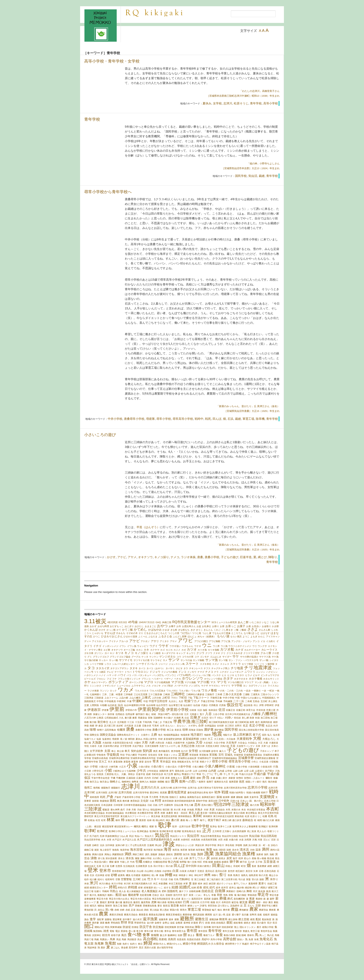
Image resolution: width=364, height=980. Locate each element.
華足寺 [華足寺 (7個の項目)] (263, 894)
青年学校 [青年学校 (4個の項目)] (215, 931)
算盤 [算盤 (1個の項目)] (248, 879)
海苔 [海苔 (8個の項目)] (168, 849)
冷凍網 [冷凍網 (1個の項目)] (177, 718)
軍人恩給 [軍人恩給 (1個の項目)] (164, 910)
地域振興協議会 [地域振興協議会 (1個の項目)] (171, 735)
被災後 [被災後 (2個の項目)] (243, 902)
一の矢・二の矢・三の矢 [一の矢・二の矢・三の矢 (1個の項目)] (230, 691)
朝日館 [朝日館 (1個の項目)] (166, 810)
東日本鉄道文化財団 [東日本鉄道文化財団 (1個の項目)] (223, 816)
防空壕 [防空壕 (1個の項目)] (180, 927)
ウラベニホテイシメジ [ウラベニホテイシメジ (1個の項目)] (240, 646)
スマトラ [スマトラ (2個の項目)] (235, 664)
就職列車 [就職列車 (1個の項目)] (164, 771)
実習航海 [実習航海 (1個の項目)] (204, 755)
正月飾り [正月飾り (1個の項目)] (227, 831)
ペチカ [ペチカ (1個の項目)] (178, 679)
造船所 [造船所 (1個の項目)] (266, 915)
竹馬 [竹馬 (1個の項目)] (176, 879)
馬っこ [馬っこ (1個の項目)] (263, 935)
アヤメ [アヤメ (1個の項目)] (173, 641)
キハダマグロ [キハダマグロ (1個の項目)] (168, 653)
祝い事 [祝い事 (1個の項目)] (155, 875)
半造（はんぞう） (148, 527)
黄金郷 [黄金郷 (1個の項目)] (124, 947)
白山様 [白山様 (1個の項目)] (140, 871)
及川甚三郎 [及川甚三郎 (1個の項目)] (110, 726)
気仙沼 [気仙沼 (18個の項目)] (162, 835)
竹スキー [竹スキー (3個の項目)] (154, 879)
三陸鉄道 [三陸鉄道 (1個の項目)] (99, 698)
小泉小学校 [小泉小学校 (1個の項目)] (241, 767)
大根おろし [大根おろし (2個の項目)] (269, 739)
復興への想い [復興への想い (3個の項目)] (188, 781)
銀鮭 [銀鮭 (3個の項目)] (230, 922)
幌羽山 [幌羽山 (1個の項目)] (178, 774)
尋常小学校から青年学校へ (108, 192)
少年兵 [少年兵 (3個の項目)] (141, 771)
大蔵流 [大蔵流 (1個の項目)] (169, 743)
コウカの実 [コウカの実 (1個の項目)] (188, 657)
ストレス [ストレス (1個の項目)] (225, 664)
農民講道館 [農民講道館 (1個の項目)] (199, 915)
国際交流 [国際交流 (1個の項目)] (94, 735)
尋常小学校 (164, 419)
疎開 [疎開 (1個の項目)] (270, 866)
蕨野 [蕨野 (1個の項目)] (272, 899)
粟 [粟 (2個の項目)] (190, 883)
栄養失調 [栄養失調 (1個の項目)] (130, 820)
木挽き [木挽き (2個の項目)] (199, 809)
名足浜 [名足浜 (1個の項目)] (269, 726)
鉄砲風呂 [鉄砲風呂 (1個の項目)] (221, 923)
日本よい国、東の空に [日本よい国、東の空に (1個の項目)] (252, 801)
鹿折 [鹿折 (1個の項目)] (103, 947)
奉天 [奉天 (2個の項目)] (127, 751)
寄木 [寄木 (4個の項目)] (156, 761)
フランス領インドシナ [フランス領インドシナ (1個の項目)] (129, 679)
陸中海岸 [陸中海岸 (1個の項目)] (216, 927)
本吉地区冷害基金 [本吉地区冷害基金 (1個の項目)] (256, 810)
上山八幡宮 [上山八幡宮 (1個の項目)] (135, 698)
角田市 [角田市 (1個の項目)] (183, 906)
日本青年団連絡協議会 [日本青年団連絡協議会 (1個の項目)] (135, 805)
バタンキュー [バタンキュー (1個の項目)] (145, 675)
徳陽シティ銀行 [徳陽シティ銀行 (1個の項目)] (253, 782)
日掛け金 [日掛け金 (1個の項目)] (235, 801)
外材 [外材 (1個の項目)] (160, 739)
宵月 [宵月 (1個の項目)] (110, 762)
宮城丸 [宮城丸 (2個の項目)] (229, 755)
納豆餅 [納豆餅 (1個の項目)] (212, 884)
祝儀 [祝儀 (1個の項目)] (162, 875)
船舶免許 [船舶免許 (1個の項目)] (102, 895)
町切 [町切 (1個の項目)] (243, 866)
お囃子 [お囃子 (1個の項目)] (172, 626)
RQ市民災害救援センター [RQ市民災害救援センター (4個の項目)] (191, 622)
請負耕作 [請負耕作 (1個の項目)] (235, 906)
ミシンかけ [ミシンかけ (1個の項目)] (95, 686)
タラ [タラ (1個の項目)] (186, 668)
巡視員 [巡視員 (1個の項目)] (100, 774)
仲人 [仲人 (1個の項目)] (256, 705)
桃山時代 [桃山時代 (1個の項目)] (160, 820)
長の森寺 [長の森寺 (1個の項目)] (261, 923)
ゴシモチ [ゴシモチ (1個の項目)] (204, 657)
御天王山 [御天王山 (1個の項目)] (94, 782)
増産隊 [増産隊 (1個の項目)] (116, 739)
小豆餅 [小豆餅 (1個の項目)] (88, 771)
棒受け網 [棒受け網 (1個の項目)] (227, 820)
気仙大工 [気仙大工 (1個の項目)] (149, 836)
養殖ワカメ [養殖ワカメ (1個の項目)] (209, 935)
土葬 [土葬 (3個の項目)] (154, 735)
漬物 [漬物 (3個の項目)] (94, 858)
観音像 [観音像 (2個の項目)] (175, 906)
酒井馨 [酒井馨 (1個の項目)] (95, 923)
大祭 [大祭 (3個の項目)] (145, 742)
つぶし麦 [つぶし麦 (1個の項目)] (207, 633)
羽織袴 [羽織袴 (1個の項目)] (106, 891)
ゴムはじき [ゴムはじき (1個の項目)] (216, 657)
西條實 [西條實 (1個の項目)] (138, 906)
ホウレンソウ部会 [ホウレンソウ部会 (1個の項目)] (213, 679)
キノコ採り (162, 557)
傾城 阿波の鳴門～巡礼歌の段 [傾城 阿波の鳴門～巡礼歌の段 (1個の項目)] (167, 714)
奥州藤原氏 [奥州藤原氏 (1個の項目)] (164, 751)
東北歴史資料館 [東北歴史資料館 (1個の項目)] (169, 816)
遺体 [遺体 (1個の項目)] (171, 919)
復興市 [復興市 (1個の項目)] (202, 782)
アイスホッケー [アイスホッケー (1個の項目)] (100, 641)
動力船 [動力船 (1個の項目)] (93, 722)
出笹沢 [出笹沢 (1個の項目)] (205, 718)
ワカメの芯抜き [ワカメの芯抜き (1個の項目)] (158, 691)
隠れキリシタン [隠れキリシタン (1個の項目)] (248, 927)
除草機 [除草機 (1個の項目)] (207, 927)
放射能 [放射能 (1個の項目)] (95, 801)
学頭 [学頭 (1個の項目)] (122, 755)
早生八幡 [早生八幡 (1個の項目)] (189, 805)
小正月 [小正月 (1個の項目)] (122, 767)
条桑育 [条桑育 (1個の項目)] (170, 813)
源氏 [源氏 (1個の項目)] (147, 854)
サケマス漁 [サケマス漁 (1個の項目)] (265, 657)
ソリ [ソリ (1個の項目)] (262, 664)
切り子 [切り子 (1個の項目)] (213, 718)
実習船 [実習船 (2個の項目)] (213, 755)
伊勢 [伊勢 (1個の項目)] (261, 705)
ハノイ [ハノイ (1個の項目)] (102, 675)
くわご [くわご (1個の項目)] (217, 630)
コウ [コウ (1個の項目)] (179, 657)
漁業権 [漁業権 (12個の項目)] (249, 854)
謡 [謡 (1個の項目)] (241, 906)
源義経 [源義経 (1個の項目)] (162, 854)
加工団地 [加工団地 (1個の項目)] (265, 718)
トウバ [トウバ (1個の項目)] (128, 672)
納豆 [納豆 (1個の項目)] (206, 884)
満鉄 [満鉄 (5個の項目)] (128, 854)
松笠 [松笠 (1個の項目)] (98, 820)
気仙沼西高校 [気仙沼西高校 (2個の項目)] (269, 836)
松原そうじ (241, 103)
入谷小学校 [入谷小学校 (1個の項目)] (219, 714)
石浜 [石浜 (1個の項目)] (92, 875)
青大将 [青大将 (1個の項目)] (140, 931)
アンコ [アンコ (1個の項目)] (256, 641)
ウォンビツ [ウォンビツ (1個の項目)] (143, 646)
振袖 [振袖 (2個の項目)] (219, 797)
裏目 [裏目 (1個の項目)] (271, 902)
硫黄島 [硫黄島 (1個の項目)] (121, 875)
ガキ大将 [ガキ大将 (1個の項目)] (89, 653)
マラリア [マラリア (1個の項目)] (249, 682)
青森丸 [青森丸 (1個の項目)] (246, 931)
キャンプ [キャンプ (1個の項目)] (181, 653)
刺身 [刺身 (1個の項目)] (252, 718)
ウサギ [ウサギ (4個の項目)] (163, 646)
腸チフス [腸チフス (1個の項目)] (184, 891)
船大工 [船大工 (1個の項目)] (275, 891)
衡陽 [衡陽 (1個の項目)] (213, 902)
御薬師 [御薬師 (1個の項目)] (153, 782)
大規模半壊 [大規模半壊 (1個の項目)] (179, 743)
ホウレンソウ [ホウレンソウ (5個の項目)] (192, 678)
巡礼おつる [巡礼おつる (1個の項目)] (90, 774)
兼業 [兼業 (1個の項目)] (135, 718)
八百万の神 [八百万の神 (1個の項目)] (90, 718)
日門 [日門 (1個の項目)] (161, 805)
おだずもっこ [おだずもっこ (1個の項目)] (117, 626)
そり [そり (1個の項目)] (141, 633)
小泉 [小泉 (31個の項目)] (132, 766)
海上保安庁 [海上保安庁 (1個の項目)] (106, 850)
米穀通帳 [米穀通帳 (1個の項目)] (163, 884)
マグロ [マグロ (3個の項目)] (149, 682)
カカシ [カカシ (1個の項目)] (139, 650)
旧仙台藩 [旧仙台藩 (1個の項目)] (179, 805)
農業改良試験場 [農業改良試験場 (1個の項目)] (157, 915)
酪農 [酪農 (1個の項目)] (108, 923)
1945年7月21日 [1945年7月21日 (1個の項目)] (147, 622)
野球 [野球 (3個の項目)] (124, 922)
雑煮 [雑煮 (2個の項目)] (106, 931)
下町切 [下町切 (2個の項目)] (183, 698)
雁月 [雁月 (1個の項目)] (259, 927)
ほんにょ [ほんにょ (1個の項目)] (192, 636)
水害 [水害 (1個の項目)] (109, 840)
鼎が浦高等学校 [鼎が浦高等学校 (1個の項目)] (165, 947)
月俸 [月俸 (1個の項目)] (128, 810)
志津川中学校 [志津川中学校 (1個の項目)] (180, 788)
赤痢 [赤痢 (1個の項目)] (122, 910)
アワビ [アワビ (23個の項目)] (185, 640)
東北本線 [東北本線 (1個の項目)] (156, 816)
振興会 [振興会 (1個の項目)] (183, 797)
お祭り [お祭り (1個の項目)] (216, 626)
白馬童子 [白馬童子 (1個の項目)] (192, 871)
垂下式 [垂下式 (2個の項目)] (257, 735)
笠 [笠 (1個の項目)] (192, 879)
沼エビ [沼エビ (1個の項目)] (267, 840)
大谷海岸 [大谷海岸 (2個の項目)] (231, 743)
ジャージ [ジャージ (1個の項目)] (163, 664)
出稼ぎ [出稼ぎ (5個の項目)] (195, 717)
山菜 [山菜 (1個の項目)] (252, 771)
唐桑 (200, 557)
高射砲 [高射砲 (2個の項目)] (163, 939)
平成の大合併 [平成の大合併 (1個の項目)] (246, 774)
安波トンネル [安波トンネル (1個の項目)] (171, 755)
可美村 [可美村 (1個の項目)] (155, 726)
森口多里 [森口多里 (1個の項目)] (237, 820)
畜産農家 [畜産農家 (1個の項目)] (262, 866)
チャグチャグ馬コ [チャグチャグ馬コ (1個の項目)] (220, 668)
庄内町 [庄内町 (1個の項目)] (155, 778)
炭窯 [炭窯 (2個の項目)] (229, 858)
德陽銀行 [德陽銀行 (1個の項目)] (116, 788)
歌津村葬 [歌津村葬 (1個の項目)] (273, 826)
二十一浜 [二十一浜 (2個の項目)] (239, 701)
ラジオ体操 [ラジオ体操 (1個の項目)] (93, 691)
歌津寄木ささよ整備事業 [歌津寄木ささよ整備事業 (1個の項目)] (245, 826)
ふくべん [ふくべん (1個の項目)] (143, 636)
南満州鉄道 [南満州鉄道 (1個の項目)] (266, 722)
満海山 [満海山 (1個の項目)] (108, 854)
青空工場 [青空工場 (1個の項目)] (255, 931)
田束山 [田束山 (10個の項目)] (218, 865)
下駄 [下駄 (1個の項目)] (190, 698)
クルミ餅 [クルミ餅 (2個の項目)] (266, 653)
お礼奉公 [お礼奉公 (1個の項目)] (207, 626)
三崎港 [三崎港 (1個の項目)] (167, 694)
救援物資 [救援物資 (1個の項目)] (104, 801)
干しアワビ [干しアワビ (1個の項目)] (208, 774)
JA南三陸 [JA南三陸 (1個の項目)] (167, 622)
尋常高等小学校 (183, 419)
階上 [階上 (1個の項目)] (236, 927)
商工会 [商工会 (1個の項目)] (170, 730)
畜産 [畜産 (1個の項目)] (254, 866)
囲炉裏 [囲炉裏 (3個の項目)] (209, 730)
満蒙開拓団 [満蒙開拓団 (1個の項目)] (118, 854)
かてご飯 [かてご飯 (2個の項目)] (128, 630)
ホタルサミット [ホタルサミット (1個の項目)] (271, 679)
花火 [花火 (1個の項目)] (162, 895)
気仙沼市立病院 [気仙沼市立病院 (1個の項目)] (230, 836)
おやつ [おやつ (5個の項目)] (162, 626)
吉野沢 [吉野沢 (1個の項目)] (238, 726)
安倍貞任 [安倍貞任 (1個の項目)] (153, 755)
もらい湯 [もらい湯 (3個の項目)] (223, 636)
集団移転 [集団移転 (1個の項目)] (98, 931)
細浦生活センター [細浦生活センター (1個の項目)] (99, 887)
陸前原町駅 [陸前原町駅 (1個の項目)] (227, 927)
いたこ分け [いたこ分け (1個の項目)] (255, 622)
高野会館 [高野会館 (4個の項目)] (230, 939)
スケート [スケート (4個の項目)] (192, 664)
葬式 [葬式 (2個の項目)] (230, 899)
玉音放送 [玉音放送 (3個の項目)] (270, 862)
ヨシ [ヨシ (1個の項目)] (245, 686)
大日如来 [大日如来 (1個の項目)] (231, 739)
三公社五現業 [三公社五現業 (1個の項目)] (141, 694)
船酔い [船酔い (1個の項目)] (111, 895)
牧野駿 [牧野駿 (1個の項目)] (183, 862)
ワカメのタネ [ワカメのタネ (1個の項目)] (142, 691)
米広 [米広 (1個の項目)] (155, 884)
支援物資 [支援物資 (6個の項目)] (267, 797)
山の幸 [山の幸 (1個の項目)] (188, 771)
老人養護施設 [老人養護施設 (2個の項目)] (150, 891)
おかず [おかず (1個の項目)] (93, 626)
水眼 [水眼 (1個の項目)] (226, 840)
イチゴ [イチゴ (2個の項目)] (97, 646)
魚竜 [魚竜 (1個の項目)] (256, 939)
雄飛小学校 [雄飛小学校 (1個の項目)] (268, 927)
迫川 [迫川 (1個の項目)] (215, 915)
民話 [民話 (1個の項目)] (131, 836)
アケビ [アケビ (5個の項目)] (134, 641)
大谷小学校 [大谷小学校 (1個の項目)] (219, 743)
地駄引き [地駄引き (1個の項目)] (228, 735)
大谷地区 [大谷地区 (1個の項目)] (208, 743)
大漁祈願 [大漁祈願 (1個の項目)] (107, 743)
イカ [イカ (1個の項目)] (263, 641)
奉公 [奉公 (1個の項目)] (114, 751)
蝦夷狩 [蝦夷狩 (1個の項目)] (179, 902)
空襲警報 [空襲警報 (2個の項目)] (126, 879)
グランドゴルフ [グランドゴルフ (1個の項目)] (101, 657)
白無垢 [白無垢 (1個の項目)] (158, 871)
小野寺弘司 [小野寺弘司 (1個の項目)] (98, 771)
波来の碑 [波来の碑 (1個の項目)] (120, 845)
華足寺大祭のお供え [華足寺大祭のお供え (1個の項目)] (119, 899)
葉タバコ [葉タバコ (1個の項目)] (186, 899)
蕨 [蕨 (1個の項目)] (268, 899)
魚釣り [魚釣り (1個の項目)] (126, 944)
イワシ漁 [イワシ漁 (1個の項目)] (132, 646)
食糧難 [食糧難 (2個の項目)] (155, 935)
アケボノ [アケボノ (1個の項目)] (145, 641)
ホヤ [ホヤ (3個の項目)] (87, 682)
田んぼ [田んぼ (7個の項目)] (179, 866)
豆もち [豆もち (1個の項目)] (251, 906)
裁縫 (262, 176)
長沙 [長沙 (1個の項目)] (269, 923)
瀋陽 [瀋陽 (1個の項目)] (137, 858)
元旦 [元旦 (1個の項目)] (186, 714)
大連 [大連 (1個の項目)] (266, 743)
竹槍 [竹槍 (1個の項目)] (171, 879)
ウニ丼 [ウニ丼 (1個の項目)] (216, 646)
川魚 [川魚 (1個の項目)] (277, 771)
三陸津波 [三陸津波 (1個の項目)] (89, 698)
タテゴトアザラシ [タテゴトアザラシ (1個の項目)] (119, 668)
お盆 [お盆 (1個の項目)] (199, 626)
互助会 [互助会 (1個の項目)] (256, 701)
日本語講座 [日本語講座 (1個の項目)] (107, 805)
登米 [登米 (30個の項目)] (93, 870)
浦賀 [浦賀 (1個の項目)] (97, 850)
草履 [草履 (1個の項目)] (214, 895)
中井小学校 (115, 419)
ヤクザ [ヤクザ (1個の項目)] (205, 686)
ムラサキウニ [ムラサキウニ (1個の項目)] (138, 686)
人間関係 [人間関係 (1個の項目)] (94, 705)
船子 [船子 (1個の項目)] (87, 895)
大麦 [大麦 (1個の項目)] (100, 746)
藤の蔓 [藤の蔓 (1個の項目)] (119, 902)
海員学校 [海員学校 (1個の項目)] (125, 850)
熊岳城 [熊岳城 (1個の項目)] (271, 858)
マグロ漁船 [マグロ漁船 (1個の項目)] (190, 682)
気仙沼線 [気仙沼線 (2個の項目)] (254, 836)
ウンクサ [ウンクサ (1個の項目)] (262, 646)
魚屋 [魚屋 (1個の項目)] (251, 939)
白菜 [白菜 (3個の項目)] (176, 871)
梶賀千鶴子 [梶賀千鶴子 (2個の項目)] (215, 820)
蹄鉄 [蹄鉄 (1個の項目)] (146, 910)
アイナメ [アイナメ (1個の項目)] (114, 641)
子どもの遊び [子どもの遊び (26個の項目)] (243, 750)
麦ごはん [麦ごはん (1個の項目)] (115, 947)
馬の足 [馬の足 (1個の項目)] (271, 935)
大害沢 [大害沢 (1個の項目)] (203, 739)
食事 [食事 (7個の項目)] (146, 935)
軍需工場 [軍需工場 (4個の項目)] (194, 909)
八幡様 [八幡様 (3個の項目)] (256, 714)
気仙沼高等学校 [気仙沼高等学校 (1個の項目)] (92, 840)
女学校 (217, 103)
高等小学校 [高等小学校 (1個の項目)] (216, 939)
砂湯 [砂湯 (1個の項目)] (108, 875)
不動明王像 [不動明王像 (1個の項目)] (216, 698)
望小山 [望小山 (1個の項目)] (146, 810)
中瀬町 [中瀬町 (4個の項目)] (137, 701)
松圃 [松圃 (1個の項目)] (265, 816)
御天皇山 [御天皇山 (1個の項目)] (104, 782)
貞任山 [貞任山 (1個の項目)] (101, 910)
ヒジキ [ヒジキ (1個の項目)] (231, 675)
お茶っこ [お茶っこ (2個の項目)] (231, 626)
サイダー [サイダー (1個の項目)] (227, 657)
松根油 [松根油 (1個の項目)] (91, 820)
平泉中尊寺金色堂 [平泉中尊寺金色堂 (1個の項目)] (100, 778)
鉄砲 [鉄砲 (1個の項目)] (213, 923)
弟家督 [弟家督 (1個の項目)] (232, 778)
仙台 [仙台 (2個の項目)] (120, 705)
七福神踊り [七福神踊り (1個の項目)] (95, 694)
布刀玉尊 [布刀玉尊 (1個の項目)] (168, 774)
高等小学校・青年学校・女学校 (112, 61)
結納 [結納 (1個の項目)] (194, 887)
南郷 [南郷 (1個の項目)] (92, 726)
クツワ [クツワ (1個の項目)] (209, 653)
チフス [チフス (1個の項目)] (207, 668)
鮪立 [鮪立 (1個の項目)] (140, 944)
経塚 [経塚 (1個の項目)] (140, 887)
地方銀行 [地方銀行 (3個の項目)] (197, 735)
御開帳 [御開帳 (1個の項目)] (161, 782)
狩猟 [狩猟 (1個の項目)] (205, 862)
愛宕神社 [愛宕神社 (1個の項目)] (154, 792)
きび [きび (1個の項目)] (193, 630)
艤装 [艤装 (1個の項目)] (125, 895)
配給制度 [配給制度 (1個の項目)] (267, 919)
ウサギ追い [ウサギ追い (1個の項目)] (175, 646)
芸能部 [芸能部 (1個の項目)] (169, 895)
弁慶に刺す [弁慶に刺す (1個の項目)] (222, 778)
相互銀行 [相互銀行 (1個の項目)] (240, 871)
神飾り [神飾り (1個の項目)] (215, 875)
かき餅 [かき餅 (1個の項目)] (275, 626)
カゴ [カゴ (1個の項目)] (162, 650)
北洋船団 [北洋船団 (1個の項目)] (122, 722)
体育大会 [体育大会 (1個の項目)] (251, 710)
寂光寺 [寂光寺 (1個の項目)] (148, 762)
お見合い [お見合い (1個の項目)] (256, 626)
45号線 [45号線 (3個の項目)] (133, 622)
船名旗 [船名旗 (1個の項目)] (262, 891)
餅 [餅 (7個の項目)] (185, 935)
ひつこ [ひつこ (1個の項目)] (97, 636)
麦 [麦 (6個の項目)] (108, 947)
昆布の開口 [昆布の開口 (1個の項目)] (207, 805)
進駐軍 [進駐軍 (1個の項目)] (100, 919)
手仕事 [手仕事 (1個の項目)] (145, 797)
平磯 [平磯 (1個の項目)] (113, 778)
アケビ (122, 557)
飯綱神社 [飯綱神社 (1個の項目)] (172, 935)
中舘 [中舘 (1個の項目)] (146, 701)
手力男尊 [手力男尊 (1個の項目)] (154, 797)
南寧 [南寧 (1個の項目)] (252, 722)
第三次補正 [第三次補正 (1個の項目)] (200, 879)
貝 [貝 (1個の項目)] (95, 910)
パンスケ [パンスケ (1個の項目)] (216, 675)
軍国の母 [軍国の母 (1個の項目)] (174, 910)
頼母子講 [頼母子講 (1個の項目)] (116, 935)
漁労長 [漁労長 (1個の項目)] (186, 854)
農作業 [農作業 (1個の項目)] (226, 910)
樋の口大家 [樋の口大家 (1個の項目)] (268, 820)
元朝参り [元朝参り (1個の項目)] (194, 714)
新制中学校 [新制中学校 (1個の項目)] (202, 801)
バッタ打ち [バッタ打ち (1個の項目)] (158, 675)
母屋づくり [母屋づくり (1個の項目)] (273, 831)
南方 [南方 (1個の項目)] (258, 722)
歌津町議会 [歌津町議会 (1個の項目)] (143, 831)
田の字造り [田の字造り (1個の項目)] (159, 866)
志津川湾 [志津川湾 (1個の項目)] (273, 788)
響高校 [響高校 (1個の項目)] (88, 935)
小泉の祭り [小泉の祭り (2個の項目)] (158, 767)
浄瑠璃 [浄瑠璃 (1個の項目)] (238, 845)
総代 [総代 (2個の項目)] (212, 887)
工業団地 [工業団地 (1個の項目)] (109, 774)
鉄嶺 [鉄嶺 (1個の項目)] (208, 923)
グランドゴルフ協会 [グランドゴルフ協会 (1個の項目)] (120, 657)
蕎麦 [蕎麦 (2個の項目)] (252, 899)
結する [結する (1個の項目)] (167, 887)
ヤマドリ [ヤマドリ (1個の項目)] (226, 686)
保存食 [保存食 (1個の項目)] (111, 714)
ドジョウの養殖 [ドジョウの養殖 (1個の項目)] (169, 672)
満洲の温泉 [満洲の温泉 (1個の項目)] (98, 854)
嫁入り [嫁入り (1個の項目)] (223, 751)
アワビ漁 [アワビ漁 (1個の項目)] (226, 641)
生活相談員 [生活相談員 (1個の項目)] (129, 866)
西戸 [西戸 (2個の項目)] (131, 906)
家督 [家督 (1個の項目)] (141, 762)
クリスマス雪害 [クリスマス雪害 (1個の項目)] (251, 653)
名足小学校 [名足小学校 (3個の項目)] (257, 725)
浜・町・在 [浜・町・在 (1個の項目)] (264, 845)
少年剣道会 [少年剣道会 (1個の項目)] (153, 771)
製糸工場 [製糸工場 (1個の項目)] (118, 906)
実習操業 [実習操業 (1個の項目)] (194, 755)
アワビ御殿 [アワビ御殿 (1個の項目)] (215, 641)
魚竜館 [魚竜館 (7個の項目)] (110, 943)
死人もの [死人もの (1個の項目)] (262, 831)
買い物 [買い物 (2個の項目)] (109, 910)
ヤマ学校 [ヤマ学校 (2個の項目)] (237, 686)
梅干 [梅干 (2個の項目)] (196, 820)
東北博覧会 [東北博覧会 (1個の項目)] (251, 813)
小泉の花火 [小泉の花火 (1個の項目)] (171, 767)
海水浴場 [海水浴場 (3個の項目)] (136, 850)
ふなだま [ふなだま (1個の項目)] (153, 636)
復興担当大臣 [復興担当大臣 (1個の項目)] (221, 782)
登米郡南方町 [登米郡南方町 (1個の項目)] (119, 871)
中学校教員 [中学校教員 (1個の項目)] (110, 701)
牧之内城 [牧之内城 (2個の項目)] (173, 862)
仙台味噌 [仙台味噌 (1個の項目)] (151, 705)
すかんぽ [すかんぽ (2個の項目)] (110, 633)
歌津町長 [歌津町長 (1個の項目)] (154, 831)
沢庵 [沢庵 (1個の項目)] (255, 840)
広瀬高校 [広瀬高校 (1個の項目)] (131, 778)
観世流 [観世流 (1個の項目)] (167, 906)
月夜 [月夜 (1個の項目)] (134, 810)
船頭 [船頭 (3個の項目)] (119, 895)
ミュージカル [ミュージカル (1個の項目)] (124, 686)
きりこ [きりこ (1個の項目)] (199, 630)
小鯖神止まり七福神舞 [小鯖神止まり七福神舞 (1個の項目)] (124, 771)
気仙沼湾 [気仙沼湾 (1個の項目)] (243, 836)
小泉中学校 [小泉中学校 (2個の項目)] (184, 767)
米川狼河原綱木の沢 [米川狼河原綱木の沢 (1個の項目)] (142, 884)
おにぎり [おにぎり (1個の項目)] (129, 626)
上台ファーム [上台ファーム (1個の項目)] (111, 698)
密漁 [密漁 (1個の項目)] (174, 762)
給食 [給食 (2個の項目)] (199, 887)
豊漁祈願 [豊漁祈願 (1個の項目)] (89, 910)
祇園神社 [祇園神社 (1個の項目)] (146, 875)
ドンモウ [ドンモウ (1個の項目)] (192, 672)
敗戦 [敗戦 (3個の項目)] (113, 801)
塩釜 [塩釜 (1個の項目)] (99, 739)
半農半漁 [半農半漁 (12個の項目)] (182, 721)
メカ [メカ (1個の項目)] (148, 686)
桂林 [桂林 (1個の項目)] (149, 820)
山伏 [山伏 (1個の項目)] (195, 771)
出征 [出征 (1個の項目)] (187, 718)
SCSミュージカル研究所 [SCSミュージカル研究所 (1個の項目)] (224, 622)
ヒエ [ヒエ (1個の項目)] (224, 675)
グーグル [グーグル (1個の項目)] (136, 657)
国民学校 (241, 176)
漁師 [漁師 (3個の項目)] (200, 854)
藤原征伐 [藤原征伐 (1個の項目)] (128, 902)
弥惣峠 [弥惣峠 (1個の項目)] (240, 778)
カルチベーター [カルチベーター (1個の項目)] (252, 650)
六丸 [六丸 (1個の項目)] (121, 718)
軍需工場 (248, 419)
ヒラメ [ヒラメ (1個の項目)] (249, 675)
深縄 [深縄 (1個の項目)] (229, 850)
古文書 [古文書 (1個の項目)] (138, 726)
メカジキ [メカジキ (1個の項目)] (156, 686)
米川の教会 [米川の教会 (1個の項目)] (105, 884)
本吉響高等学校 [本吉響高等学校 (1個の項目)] (145, 813)
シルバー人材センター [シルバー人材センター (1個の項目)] (124, 664)
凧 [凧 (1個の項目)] (183, 718)
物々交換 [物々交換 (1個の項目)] (192, 862)
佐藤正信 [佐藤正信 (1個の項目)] (230, 710)
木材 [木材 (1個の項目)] (206, 810)
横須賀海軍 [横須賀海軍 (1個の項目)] (108, 826)
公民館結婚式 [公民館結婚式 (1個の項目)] (111, 718)
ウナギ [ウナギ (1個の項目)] (198, 646)
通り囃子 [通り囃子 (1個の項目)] (236, 915)
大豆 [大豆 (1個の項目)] (260, 743)
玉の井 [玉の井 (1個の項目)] (251, 862)
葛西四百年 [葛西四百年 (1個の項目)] (197, 899)
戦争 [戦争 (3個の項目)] (218, 792)
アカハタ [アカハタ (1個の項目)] (124, 641)
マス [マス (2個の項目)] (213, 682)
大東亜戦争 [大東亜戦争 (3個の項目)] (244, 739)
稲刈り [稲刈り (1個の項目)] (101, 879)
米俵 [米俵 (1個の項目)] (87, 884)
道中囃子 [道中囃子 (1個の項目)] (127, 919)
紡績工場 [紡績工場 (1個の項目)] (272, 884)
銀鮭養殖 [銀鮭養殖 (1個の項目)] (238, 923)
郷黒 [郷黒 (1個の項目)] (253, 919)
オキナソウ (145, 557)
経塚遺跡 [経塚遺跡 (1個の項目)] (148, 887)
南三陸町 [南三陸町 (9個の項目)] (200, 721)
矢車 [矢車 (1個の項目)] (256, 871)
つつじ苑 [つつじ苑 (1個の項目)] (197, 633)
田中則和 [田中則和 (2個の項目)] (191, 866)
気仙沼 (253, 176)
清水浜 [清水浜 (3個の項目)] (244, 850)
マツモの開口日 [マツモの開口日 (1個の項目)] (236, 682)
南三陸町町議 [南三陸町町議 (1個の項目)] (242, 722)
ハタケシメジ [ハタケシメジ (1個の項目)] (91, 675)
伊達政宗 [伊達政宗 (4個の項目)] (94, 710)
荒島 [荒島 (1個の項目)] (225, 895)
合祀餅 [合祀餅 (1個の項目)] (220, 726)
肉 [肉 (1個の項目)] (160, 891)
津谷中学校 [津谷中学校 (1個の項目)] (211, 845)
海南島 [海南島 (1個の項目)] (116, 850)
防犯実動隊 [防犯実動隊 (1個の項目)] (170, 927)
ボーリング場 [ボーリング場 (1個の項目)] (136, 682)
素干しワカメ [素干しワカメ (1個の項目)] (240, 884)
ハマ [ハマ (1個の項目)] (109, 675)
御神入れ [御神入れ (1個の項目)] (144, 782)
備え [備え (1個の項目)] (148, 714)
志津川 (228, 103)
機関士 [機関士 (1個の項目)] (145, 826)
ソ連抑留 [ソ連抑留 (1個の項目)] (270, 664)
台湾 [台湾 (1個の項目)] (162, 726)
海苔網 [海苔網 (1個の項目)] (191, 850)
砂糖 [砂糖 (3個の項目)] (114, 875)
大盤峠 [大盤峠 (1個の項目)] (137, 743)
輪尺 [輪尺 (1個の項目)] (214, 910)
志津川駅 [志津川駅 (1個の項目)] (113, 792)
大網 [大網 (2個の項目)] (152, 743)
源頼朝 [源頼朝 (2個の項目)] (178, 854)
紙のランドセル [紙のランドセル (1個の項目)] (225, 884)
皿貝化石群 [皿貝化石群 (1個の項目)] (221, 871)
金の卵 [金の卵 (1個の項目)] (150, 923)
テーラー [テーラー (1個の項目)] (119, 672)
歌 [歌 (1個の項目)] (156, 826)
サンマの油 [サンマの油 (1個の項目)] (186, 660)
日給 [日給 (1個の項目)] (150, 805)
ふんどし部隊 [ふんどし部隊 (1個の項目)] (180, 636)
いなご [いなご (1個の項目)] (265, 622)
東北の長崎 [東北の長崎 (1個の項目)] (239, 813)
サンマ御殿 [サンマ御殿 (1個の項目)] (199, 660)
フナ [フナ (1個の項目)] (114, 679)
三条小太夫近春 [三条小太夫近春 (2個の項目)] (232, 694)
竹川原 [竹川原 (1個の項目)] (164, 879)
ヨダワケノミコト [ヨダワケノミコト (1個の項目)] (258, 686)
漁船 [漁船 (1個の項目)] (272, 854)
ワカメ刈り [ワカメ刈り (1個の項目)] (172, 691)
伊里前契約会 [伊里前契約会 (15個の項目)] (151, 709)
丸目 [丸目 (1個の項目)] (181, 701)
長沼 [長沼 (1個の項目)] (275, 923)
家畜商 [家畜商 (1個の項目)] (127, 762)
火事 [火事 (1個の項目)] (175, 858)
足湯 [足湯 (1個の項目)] (133, 910)
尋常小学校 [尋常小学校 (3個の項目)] (220, 761)
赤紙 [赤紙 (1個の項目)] (128, 910)
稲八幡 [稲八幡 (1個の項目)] (93, 879)
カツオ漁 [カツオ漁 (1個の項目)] (202, 650)
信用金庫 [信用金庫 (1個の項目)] (130, 714)
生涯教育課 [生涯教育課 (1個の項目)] (141, 866)
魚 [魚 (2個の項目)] (246, 939)
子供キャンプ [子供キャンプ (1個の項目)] (267, 751)
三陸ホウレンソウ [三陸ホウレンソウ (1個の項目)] (270, 694)
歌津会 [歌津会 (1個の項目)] (214, 826)
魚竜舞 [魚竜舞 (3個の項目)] (99, 944)
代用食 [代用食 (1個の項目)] (222, 705)
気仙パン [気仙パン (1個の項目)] (139, 836)
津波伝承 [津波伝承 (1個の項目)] (199, 845)
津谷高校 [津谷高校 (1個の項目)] (230, 845)
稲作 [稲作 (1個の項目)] (87, 879)
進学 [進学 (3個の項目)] (93, 919)
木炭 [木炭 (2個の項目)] (212, 809)
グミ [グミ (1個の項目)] (90, 657)
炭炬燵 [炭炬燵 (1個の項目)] (214, 858)
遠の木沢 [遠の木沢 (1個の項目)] (137, 919)
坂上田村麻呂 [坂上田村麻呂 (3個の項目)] (243, 735)
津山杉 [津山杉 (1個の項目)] (158, 845)
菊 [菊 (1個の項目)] (235, 895)
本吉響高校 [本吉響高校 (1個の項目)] (131, 813)
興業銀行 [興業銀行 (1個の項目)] (231, 891)
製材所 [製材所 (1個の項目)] (109, 906)
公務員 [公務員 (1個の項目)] (100, 718)
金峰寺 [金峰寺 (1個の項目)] (158, 923)
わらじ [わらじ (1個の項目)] (262, 636)
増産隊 (150, 419)
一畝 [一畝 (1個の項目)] (277, 691)
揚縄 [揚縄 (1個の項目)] (246, 797)
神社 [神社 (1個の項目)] (191, 875)
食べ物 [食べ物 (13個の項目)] (134, 935)
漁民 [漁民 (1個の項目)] (266, 854)
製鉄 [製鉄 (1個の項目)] (125, 906)
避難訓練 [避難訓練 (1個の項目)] (214, 919)
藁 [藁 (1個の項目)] (98, 902)
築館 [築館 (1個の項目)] (262, 879)
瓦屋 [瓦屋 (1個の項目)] (99, 866)
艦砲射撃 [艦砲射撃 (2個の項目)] (134, 895)
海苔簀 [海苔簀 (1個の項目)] (184, 850)
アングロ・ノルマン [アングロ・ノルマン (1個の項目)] (242, 641)
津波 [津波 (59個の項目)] (169, 844)
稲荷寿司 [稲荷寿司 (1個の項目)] (110, 879)
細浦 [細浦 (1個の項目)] (87, 887)
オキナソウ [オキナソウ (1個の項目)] (117, 650)
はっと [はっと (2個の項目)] (256, 633)
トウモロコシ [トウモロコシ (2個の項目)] (140, 672)
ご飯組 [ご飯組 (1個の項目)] (243, 630)
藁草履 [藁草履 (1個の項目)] (111, 902)
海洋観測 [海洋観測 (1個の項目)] (158, 850)
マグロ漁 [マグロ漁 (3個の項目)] (177, 682)
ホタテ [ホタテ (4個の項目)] (228, 678)
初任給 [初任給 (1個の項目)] (237, 718)
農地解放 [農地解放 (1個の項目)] (244, 910)
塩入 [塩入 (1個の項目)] (270, 735)
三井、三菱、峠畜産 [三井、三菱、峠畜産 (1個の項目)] (112, 694)
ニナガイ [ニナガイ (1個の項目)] (224, 672)
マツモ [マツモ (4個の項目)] (222, 682)
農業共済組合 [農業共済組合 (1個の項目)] (131, 915)
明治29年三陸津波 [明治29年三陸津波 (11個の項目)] (231, 804)
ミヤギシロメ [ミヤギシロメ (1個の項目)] (109, 686)
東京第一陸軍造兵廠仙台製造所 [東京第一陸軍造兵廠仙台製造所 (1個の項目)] (216, 813)
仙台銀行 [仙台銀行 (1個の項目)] (188, 705)
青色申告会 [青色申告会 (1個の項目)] (266, 931)
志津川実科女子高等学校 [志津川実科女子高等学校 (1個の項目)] (210, 788)
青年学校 (256, 103)
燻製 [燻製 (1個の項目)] (111, 862)
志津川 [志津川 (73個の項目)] (131, 786)
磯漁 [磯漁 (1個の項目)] (128, 875)
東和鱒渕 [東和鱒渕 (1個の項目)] (208, 816)
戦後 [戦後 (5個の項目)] (225, 792)
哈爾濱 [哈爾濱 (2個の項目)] (121, 730)
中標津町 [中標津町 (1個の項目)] (121, 701)
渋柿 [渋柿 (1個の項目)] (252, 850)
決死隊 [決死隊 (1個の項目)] (248, 840)
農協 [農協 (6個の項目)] (235, 909)
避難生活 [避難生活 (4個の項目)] (202, 919)
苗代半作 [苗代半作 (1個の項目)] (178, 895)
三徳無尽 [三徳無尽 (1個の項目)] (210, 694)
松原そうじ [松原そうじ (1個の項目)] (256, 816)
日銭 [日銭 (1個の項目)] (155, 805)
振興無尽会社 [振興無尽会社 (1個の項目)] (194, 797)
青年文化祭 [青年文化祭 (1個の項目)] (228, 931)
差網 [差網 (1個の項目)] (148, 774)
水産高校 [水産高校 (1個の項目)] (196, 840)
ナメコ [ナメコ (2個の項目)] (209, 672)
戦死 (208, 419)
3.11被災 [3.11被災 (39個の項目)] (95, 621)
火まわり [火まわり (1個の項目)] (167, 858)
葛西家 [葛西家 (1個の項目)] (207, 899)
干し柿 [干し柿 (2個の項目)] (218, 774)
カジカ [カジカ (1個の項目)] (169, 650)
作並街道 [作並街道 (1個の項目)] (261, 710)
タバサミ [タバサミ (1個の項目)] (170, 668)
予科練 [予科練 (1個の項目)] (219, 701)
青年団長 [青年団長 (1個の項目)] (203, 931)
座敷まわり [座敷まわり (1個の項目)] (176, 778)
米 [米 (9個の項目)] (267, 879)
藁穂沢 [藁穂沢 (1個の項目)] (103, 902)
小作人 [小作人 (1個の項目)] (255, 762)
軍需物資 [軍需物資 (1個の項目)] (207, 910)
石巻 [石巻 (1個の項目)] (261, 871)
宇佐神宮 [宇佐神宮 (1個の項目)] (142, 755)
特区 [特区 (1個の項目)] (200, 862)
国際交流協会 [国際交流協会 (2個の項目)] (108, 735)
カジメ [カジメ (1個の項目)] (177, 650)
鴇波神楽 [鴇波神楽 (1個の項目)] (92, 947)
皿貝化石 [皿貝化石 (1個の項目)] (210, 871)
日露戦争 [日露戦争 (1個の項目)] (168, 805)
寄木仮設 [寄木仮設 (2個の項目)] (165, 762)
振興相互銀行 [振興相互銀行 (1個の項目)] (209, 797)
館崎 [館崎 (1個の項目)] (244, 935)
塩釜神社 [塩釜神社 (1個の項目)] (107, 739)
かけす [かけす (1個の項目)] (102, 630)
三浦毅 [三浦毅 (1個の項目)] (246, 694)
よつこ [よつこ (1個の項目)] (246, 636)
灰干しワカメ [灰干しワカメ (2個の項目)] (197, 858)
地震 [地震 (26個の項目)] (217, 734)
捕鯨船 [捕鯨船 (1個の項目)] (240, 797)
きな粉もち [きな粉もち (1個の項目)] (184, 630)
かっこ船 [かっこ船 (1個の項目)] (111, 630)
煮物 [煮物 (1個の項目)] (254, 858)
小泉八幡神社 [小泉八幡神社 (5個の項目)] (215, 766)
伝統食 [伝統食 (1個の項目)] (193, 710)
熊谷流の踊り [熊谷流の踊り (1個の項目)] (101, 862)
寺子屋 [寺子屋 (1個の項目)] (195, 762)
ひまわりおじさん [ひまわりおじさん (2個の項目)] (112, 636)
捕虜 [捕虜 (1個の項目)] (233, 797)
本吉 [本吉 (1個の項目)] (244, 810)
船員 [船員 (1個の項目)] (269, 891)
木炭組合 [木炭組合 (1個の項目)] (220, 810)
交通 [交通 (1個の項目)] (87, 705)
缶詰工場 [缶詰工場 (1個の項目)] (89, 891)
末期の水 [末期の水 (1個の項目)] (236, 810)
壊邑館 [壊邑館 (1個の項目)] (131, 739)
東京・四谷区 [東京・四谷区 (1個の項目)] (181, 813)
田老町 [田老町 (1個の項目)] (237, 866)
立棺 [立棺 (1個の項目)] (144, 879)
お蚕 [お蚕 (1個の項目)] (249, 626)
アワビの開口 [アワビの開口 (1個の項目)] (201, 641)
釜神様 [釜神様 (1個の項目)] (187, 923)
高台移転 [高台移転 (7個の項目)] (150, 939)
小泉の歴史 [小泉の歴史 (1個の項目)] (144, 767)
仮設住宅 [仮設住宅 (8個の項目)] (235, 705)
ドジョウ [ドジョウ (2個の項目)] (155, 672)
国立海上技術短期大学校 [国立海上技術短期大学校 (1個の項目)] (251, 730)
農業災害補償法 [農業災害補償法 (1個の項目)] (174, 915)
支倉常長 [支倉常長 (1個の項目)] (254, 797)
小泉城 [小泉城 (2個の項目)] (231, 767)
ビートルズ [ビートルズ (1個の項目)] (90, 679)
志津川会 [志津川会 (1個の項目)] (192, 788)
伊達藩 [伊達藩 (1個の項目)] (105, 710)
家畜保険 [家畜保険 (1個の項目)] (118, 762)
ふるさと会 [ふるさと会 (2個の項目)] (165, 636)
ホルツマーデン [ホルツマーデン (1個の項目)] (99, 682)
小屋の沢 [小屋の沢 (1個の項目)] (103, 767)
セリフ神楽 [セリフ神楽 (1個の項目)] (247, 664)
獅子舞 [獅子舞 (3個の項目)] (234, 862)
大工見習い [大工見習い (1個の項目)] (220, 739)
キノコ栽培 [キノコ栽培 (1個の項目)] (155, 653)
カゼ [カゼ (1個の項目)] (184, 650)
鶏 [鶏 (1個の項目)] (99, 947)
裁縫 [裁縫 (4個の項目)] (252, 902)
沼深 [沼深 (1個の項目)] (273, 840)
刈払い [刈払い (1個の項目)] (221, 718)
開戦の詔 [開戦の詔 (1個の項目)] (99, 927)
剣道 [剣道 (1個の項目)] (258, 718)
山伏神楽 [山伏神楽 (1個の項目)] (203, 771)
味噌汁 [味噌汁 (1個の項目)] (100, 730)
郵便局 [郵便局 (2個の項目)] (223, 919)
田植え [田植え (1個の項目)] (229, 866)
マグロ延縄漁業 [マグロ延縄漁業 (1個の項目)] (162, 682)
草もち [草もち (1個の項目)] (207, 895)
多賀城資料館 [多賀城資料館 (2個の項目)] (191, 739)
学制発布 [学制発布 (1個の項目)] (101, 755)
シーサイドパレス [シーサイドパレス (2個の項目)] (147, 664)
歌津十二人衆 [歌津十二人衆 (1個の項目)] (225, 826)
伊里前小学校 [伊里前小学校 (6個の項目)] (177, 710)
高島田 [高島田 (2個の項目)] (172, 939)
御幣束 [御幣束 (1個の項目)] (135, 782)
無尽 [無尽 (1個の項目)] (235, 858)
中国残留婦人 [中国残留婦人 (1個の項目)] (269, 698)
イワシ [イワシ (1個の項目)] (123, 646)
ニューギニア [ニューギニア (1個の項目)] (236, 672)
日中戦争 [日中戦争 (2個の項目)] (224, 801)
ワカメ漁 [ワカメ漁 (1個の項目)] (196, 691)
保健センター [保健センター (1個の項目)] (100, 714)
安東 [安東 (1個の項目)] (160, 755)
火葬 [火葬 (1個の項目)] (186, 858)
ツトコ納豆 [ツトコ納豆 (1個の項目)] (100, 672)
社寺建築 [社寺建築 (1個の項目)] (136, 875)
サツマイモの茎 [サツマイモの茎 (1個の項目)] (142, 660)
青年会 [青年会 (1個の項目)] (168, 931)
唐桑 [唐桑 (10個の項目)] (130, 729)
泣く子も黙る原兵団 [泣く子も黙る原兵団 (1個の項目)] (136, 845)
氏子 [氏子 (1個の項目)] (87, 836)
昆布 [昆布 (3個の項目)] (197, 805)
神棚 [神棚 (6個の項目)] (168, 875)
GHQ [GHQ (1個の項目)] (158, 622)
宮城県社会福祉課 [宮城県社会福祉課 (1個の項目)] (187, 758)
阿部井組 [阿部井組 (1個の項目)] (189, 927)
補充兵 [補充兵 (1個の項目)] (93, 906)
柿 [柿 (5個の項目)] (123, 820)
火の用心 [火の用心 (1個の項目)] (157, 858)
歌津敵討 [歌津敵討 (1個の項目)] (263, 826)
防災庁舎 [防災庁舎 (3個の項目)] (146, 927)
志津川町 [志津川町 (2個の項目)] (90, 792)
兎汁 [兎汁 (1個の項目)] (202, 714)
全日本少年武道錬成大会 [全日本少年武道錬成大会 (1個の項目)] (238, 714)
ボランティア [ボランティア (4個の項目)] (118, 682)
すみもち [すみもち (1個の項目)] (121, 633)
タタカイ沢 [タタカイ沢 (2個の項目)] (103, 668)
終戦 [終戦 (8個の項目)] (113, 887)
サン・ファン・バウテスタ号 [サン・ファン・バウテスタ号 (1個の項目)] (243, 660)
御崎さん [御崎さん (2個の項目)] (115, 782)
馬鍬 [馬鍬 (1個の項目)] (124, 939)
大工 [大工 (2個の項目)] (210, 739)
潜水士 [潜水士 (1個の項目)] (121, 858)
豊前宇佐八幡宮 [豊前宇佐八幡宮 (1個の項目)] (270, 906)
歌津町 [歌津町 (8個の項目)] (90, 831)
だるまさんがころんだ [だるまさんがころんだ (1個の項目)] (156, 633)
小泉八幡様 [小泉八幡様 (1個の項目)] (198, 767)
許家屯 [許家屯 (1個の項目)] (203, 906)
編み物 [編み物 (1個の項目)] (240, 887)
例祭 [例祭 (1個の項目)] (90, 714)
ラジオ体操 (188, 557)
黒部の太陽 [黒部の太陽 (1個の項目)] (150, 947)
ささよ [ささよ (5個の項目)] (253, 629)
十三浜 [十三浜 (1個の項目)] (131, 722)
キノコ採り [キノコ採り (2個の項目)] (142, 653)
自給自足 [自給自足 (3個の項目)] (208, 891)
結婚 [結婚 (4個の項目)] (175, 887)
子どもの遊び (230, 557)
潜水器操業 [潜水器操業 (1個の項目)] (111, 858)
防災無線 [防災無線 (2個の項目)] (158, 927)
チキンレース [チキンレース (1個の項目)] (196, 668)
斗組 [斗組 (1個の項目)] (152, 801)
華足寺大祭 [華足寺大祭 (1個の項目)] (102, 899)
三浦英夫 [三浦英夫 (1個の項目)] (255, 694)
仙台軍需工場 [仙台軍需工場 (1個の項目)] (176, 705)
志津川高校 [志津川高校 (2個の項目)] (125, 792)
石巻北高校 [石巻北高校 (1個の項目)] (270, 871)
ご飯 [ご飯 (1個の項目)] (236, 630)
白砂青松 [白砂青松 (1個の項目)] (167, 871)
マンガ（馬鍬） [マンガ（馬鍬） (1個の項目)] (263, 682)
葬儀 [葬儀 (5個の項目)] (223, 898)
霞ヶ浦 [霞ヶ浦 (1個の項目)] (132, 931)
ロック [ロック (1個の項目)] (113, 691)
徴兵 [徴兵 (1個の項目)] (265, 782)
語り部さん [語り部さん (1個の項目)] (223, 906)
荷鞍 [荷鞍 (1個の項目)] (231, 895)
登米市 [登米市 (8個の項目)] (105, 871)
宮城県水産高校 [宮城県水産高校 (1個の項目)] (100, 758)
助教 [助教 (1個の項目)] (87, 722)
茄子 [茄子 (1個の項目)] (186, 895)
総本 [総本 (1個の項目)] (218, 887)
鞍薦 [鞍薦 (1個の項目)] (275, 931)
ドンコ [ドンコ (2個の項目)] (182, 672)
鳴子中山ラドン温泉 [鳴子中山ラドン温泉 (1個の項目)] (260, 944)
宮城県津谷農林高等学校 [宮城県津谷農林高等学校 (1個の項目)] (143, 758)
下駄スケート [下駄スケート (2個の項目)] (201, 698)
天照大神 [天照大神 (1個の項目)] (200, 746)
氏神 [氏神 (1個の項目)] (102, 836)
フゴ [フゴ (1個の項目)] (109, 679)
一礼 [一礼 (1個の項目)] (87, 694)
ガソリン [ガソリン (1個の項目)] (99, 653)
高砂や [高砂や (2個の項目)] (206, 939)
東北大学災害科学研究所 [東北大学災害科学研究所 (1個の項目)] (107, 816)
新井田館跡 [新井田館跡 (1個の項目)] (168, 801)
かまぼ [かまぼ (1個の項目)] (166, 630)
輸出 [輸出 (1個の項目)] (220, 910)
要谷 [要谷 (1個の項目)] (160, 906)
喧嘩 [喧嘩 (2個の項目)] (185, 730)
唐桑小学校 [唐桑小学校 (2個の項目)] (159, 730)
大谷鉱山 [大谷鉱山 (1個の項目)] (252, 743)
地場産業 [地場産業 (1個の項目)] (185, 735)
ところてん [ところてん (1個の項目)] (237, 633)
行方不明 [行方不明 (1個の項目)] (205, 902)
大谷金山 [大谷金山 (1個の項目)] (242, 743)
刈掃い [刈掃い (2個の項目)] (229, 718)
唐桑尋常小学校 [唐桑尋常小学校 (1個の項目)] (143, 730)
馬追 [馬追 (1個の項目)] (119, 939)
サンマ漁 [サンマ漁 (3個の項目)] (212, 660)
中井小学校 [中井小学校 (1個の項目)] (228, 698)
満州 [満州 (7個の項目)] (266, 849)
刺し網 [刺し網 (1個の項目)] (245, 718)
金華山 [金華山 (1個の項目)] (166, 923)
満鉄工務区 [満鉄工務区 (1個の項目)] (138, 854)
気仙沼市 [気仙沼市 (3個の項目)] (193, 836)
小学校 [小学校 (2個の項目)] (94, 767)
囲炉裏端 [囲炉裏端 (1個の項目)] (219, 730)
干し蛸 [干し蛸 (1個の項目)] (235, 774)
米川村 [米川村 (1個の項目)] (127, 884)
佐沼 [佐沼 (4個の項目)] (222, 710)
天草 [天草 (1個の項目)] (258, 746)
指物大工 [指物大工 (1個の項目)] (174, 797)
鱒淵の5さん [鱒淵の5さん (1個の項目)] (160, 944)
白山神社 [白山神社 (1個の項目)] (149, 871)
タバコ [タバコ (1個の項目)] (142, 668)
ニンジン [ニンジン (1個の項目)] (261, 672)
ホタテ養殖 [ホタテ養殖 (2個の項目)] (256, 679)
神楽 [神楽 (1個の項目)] (175, 875)
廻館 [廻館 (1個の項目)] (199, 778)
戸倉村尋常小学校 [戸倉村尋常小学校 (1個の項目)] (131, 797)
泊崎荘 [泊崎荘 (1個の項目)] (95, 845)
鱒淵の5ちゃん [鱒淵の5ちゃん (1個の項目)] (174, 944)
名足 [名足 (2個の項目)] (245, 726)
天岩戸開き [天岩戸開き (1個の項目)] (138, 746)
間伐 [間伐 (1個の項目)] (107, 927)
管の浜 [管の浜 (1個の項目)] (255, 879)
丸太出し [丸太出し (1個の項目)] (173, 701)
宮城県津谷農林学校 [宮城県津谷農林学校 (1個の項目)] (119, 758)
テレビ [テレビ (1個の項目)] (110, 672)
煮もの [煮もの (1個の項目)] (247, 858)
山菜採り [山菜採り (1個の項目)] (260, 771)
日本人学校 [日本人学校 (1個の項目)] (270, 801)
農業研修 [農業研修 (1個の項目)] (187, 915)
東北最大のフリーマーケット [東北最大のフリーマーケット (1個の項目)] (135, 816)
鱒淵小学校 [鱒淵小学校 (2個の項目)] (190, 944)
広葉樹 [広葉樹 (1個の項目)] (140, 778)
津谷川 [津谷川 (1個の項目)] (221, 845)
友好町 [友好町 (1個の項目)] (120, 726)
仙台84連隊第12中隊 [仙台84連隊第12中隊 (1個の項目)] (135, 705)
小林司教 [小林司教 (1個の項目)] (113, 767)
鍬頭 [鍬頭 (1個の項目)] (254, 923)
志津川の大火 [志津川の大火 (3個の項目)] (150, 787)
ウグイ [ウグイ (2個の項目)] (154, 646)
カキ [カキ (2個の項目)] (146, 650)
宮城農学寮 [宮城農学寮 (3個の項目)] (246, 758)
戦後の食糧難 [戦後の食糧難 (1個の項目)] (253, 792)
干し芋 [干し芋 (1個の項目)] (227, 774)
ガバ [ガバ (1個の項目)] (107, 653)
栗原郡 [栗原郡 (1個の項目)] (143, 820)
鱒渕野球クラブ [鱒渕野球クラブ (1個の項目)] (233, 944)
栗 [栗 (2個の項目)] (137, 820)
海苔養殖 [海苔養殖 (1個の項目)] (200, 850)
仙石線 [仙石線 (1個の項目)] (197, 705)
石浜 (230, 419)
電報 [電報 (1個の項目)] (112, 931)
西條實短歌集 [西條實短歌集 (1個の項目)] (150, 906)
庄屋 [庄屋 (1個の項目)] (162, 778)
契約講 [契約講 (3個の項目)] (147, 751)
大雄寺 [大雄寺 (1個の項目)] (93, 746)
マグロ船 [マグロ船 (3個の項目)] (203, 682)
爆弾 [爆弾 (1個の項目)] (117, 862)
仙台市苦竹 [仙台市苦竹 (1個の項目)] (162, 705)
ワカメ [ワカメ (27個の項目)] (126, 690)
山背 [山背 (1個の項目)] (246, 771)
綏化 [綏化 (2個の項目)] (206, 887)
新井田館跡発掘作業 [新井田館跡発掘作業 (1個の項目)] (185, 801)
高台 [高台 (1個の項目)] (140, 939)
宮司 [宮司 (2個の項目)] (221, 755)
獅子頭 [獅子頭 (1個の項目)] (243, 862)
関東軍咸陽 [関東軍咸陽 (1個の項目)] (116, 927)
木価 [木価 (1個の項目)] (184, 810)
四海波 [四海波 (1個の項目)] (192, 730)
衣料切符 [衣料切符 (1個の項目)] (226, 902)
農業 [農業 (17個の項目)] (104, 914)
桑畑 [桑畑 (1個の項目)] (183, 820)
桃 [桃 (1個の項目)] (154, 820)
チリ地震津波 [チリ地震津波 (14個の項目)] (258, 668)
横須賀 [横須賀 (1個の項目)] (98, 826)
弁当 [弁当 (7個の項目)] (206, 777)
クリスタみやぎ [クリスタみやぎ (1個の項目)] (235, 653)
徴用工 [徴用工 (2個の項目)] (88, 788)
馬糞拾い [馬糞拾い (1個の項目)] (104, 939)
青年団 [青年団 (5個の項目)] (192, 931)
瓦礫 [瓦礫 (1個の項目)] (112, 866)
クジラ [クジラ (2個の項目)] (200, 653)
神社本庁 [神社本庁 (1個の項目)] (199, 875)
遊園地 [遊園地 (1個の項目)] (108, 919)
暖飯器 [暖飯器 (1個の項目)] (106, 810)
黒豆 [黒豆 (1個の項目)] (141, 947)
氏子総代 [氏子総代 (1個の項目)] (94, 836)
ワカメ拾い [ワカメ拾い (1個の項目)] (185, 691)
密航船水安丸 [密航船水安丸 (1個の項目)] (184, 762)
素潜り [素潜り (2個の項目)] (262, 883)
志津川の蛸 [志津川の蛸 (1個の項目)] (166, 788)
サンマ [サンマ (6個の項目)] (174, 660)
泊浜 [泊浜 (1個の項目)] (102, 845)
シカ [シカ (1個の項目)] (87, 664)
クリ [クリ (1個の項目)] (223, 653)
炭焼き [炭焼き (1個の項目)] (222, 858)
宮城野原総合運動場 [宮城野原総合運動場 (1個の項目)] (265, 758)
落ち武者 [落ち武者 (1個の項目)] (176, 899)
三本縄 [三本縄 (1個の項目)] (219, 694)
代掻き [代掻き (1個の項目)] (205, 705)
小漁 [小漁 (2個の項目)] (275, 767)
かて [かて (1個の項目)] (119, 630)
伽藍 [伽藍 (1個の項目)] (205, 710)
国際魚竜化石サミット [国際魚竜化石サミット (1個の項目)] (128, 735)
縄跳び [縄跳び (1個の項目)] (264, 887)
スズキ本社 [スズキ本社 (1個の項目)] (206, 664)
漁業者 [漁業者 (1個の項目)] (260, 854)
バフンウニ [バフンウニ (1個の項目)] (170, 675)
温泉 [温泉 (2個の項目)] (258, 850)
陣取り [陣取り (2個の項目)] (199, 927)
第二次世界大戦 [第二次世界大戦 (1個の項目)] (229, 879)
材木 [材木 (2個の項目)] (157, 813)
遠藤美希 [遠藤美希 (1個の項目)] (163, 919)
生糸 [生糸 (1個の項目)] (150, 866)
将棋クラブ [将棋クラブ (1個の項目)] (205, 762)
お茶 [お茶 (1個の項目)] (222, 626)
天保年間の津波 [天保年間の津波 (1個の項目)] (111, 746)
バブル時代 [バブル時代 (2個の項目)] (184, 675)
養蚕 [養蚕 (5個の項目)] (219, 935)
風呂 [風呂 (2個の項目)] (124, 935)
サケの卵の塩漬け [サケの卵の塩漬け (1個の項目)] (249, 657)
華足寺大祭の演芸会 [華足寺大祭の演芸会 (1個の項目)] (141, 899)
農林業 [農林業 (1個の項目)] (272, 910)
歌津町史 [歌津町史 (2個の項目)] (102, 831)
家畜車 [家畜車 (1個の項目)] (135, 762)
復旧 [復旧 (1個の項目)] (167, 782)
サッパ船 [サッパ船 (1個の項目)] (114, 660)
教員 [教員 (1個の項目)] (119, 801)
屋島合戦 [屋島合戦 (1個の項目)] (180, 771)
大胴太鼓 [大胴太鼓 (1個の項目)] (160, 743)
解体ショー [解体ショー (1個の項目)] (193, 906)
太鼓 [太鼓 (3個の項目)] (107, 751)
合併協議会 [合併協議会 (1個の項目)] (210, 726)
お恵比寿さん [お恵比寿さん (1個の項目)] (189, 626)
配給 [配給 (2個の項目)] (258, 919)
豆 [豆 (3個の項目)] (245, 905)
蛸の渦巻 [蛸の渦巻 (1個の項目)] (162, 902)
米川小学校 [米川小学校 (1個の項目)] (117, 884)
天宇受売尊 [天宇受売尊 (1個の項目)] (126, 746)
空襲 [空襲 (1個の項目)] (118, 879)
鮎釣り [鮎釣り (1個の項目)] (134, 944)
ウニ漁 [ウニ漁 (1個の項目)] (224, 646)
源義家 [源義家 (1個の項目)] (154, 854)
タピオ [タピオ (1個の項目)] (179, 668)
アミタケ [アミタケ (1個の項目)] (164, 641)
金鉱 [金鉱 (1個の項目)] (172, 923)
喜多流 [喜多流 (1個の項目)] (178, 730)
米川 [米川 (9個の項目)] (94, 883)
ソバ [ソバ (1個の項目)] (256, 664)
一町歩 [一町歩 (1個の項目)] (271, 691)
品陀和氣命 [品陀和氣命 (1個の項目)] (110, 730)
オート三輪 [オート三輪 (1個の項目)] (129, 650)
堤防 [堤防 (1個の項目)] (264, 735)
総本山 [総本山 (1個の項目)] (233, 887)
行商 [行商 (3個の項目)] (186, 902)
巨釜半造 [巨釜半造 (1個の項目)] (141, 774)
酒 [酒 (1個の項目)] (273, 919)
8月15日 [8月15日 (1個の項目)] (123, 622)
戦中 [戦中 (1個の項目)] (211, 792)
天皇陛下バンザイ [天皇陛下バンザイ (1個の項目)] (246, 746)
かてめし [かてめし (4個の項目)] (140, 629)
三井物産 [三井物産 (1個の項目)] (128, 694)
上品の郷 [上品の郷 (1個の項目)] (124, 698)
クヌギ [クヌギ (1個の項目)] (217, 653)
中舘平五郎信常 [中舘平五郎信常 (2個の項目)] (158, 701)
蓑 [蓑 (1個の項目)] (247, 899)
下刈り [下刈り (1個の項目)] (174, 698)
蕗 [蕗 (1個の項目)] (264, 899)
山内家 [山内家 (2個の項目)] (212, 771)
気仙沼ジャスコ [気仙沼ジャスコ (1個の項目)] (178, 836)
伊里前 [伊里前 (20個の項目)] (117, 709)
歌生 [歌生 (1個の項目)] (199, 831)
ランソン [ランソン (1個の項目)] (104, 691)
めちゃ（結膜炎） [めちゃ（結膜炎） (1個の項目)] (207, 636)
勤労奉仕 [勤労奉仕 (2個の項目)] (103, 722)
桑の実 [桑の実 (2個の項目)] (175, 820)
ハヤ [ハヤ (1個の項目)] (114, 675)
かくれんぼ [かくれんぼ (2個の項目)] (91, 630)
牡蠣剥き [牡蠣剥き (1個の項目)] (148, 862)
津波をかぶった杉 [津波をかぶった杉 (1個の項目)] (185, 845)
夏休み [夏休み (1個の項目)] (139, 739)
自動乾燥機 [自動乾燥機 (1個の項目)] (195, 891)
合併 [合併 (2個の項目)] (201, 726)
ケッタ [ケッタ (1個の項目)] (145, 657)
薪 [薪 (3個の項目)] (277, 899)
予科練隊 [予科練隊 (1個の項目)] (228, 701)
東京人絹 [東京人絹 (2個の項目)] (194, 813)
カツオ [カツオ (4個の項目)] (192, 649)
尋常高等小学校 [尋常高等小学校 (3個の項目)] (240, 761)
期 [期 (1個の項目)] (172, 810)
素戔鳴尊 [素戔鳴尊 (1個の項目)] (253, 884)
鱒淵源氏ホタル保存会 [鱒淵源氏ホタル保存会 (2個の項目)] (211, 944)
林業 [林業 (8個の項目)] (111, 820)
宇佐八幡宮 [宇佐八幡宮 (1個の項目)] (131, 755)
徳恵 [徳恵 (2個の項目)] (242, 782)
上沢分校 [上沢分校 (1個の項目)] (156, 698)
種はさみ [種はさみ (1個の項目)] (274, 875)
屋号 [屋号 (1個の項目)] (172, 771)
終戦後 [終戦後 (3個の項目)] (133, 887)
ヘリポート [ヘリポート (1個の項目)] (157, 679)
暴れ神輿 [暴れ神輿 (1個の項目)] (115, 810)
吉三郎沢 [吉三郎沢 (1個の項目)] (229, 726)
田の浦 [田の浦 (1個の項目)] (169, 866)
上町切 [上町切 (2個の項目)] (166, 698)
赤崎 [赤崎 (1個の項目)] (117, 910)
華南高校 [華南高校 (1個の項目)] (252, 895)
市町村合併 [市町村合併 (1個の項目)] (157, 774)
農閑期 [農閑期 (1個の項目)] (209, 915)
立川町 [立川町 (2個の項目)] (137, 879)
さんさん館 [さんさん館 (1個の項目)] (264, 630)
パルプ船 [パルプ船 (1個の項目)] (206, 675)
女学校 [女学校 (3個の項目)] (193, 751)
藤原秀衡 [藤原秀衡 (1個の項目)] (146, 902)
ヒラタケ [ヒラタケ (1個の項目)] (240, 675)
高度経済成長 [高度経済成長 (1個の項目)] (194, 939)
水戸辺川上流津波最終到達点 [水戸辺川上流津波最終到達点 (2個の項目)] (154, 839)
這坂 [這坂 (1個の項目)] (228, 915)
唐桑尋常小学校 (134, 419)
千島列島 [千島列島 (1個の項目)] (147, 722)
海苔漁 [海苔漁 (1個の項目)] (176, 850)
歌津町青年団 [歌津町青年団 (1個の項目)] (166, 831)
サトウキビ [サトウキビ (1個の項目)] (156, 660)
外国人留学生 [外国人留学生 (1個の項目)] (150, 739)
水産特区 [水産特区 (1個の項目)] (185, 840)
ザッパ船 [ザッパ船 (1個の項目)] (264, 660)
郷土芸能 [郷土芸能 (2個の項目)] (244, 919)
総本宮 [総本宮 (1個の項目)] (225, 887)
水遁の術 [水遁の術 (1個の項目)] (233, 840)
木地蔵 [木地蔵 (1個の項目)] (190, 810)
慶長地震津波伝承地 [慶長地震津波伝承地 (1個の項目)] (198, 792)
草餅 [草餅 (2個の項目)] (219, 895)
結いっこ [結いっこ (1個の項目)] (158, 887)
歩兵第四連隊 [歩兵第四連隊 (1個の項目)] (239, 831)
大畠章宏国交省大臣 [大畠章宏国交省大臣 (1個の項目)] (123, 743)
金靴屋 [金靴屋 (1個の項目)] (179, 923)
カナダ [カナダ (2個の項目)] (239, 650)
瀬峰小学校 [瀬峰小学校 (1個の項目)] (146, 858)
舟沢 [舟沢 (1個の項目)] (255, 891)
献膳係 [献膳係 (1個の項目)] (217, 862)
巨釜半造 (246, 557)
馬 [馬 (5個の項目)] (257, 935)
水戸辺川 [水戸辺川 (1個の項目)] (117, 840)
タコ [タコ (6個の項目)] (91, 668)
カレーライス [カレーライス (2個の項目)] (269, 650)
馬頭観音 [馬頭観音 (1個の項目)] (132, 939)
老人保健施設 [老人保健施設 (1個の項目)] (134, 891)
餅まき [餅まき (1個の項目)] (191, 935)
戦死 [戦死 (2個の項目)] (103, 797)
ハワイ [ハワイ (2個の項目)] (122, 675)
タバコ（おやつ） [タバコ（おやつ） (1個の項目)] (156, 668)
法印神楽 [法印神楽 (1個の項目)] (110, 845)
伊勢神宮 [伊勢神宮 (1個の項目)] (269, 705)
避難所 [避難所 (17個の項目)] (187, 919)
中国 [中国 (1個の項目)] (237, 698)
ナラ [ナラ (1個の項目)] (216, 672)
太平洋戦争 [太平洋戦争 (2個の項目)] (96, 751)
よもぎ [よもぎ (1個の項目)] (254, 636)
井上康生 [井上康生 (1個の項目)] (273, 701)
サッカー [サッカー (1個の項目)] (103, 660)
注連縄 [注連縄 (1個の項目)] (150, 845)
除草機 (260, 419)
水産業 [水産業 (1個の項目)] (176, 840)
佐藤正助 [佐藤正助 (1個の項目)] (241, 710)
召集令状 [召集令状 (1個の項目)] (147, 726)
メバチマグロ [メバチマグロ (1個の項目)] (181, 686)
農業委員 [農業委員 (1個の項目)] (143, 915)
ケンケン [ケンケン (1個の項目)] (154, 657)
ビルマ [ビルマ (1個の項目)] (256, 675)
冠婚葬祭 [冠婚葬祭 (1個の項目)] (158, 718)
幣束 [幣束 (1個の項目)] (199, 774)
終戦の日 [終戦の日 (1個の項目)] (122, 887)
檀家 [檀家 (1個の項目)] (152, 826)
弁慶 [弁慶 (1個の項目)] (213, 778)
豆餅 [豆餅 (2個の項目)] (258, 906)
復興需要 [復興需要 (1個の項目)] (234, 782)
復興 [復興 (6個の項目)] (175, 781)
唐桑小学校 (212, 557)
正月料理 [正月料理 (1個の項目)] (217, 831)
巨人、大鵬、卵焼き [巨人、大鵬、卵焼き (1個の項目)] (125, 774)
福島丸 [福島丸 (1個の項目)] (245, 875)
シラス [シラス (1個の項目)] (108, 664)
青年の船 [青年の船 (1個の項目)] (159, 931)
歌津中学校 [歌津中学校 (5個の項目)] (200, 826)
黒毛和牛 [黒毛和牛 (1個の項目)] (133, 947)
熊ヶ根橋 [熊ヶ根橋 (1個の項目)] (262, 858)
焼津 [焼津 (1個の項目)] (241, 858)
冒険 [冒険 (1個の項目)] (150, 718)
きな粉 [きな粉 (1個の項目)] (174, 630)
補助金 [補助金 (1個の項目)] (101, 906)
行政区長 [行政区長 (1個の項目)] (195, 902)
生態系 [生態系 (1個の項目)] (119, 866)
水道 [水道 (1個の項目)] (241, 840)
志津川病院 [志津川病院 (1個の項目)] (102, 792)
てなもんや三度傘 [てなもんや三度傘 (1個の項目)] (221, 633)
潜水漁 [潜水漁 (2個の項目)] (130, 858)
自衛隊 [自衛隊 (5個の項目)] (220, 891)
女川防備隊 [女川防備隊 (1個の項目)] (205, 751)
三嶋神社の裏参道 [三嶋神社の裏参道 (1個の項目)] (195, 694)
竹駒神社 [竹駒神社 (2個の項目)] (185, 879)
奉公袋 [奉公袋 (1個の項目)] (120, 751)
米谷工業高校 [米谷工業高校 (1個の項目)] (176, 884)
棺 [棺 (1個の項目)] (255, 820)
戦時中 (199, 419)
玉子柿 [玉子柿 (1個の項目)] (259, 862)
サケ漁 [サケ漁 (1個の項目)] (275, 657)
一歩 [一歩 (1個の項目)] (264, 691)
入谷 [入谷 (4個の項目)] (208, 714)
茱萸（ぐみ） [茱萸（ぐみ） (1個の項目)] (196, 895)
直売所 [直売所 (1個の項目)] (231, 871)
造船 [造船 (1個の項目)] (260, 915)
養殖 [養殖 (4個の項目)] (199, 935)
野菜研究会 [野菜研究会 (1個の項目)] (140, 923)
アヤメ (132, 557)
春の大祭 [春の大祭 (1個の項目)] (255, 805)
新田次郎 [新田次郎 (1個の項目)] (213, 801)
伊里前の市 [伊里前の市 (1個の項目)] (131, 710)
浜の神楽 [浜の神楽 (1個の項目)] (253, 845)
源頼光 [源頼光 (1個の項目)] (169, 854)
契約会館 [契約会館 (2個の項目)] (136, 751)
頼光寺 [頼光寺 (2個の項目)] (106, 935)
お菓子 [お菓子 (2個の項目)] (241, 626)
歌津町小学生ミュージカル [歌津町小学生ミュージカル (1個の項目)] (123, 831)
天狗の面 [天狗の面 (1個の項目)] (225, 746)
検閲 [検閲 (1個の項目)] (260, 820)
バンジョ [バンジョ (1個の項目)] (196, 675)
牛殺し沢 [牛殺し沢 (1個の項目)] (125, 862)
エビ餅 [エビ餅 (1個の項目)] (107, 650)
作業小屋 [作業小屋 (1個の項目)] (271, 710)
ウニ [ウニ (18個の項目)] (207, 645)
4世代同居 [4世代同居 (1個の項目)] (113, 622)
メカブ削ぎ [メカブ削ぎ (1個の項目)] (167, 686)
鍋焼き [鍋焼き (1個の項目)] (247, 923)
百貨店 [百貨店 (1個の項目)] (201, 871)
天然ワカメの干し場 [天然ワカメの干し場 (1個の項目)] (170, 746)
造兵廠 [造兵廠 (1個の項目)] (245, 915)
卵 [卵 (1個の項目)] (96, 726)
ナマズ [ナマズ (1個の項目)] (201, 672)
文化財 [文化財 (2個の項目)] (144, 801)
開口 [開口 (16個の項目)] (89, 926)
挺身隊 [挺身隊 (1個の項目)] (226, 797)
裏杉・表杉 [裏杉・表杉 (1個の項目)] (262, 902)
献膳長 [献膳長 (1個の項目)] (225, 862)
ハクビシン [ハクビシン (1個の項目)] (272, 672)
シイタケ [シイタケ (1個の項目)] (274, 660)
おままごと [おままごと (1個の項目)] (150, 626)
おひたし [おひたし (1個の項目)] (139, 626)
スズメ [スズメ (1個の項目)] (216, 664)
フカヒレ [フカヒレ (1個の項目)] (101, 679)
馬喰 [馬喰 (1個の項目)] (277, 935)
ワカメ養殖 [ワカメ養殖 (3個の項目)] (209, 690)
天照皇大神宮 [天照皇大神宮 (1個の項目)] (212, 746)
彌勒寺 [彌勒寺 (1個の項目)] (269, 778)
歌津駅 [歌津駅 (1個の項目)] (178, 831)
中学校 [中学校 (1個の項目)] (100, 701)
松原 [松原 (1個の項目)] (247, 816)
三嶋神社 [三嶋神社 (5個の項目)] (178, 694)
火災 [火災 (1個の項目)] (181, 858)
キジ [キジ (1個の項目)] (112, 653)
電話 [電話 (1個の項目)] (118, 931)
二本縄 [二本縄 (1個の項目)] (248, 701)
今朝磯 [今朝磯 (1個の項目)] (103, 705)
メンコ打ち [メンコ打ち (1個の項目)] (194, 686)
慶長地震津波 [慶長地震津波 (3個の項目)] (177, 792)
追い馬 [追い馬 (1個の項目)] (222, 915)
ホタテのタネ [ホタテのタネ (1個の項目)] (241, 679)
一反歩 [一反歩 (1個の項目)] (247, 691)
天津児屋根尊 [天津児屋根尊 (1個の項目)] (152, 746)
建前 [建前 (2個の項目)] (193, 778)
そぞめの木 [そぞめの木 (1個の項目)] (132, 633)
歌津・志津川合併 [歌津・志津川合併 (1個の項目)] (181, 826)
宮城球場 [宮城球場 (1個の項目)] (238, 755)
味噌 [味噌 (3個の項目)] (93, 730)
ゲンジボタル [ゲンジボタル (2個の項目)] (167, 657)
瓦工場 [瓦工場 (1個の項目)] (106, 866)
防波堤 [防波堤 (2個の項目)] (127, 927)
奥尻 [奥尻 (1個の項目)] (155, 751)
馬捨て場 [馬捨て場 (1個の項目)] (89, 939)
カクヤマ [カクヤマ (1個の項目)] (155, 650)
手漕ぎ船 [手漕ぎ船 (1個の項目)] (164, 797)
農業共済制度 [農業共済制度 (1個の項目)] (116, 915)
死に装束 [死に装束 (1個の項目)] (252, 831)
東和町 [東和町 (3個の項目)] (197, 816)
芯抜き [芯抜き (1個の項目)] (156, 895)
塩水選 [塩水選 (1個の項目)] (276, 735)
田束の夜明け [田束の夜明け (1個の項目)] (204, 866)
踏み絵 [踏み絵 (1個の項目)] (140, 910)
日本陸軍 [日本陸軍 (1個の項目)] (118, 805)
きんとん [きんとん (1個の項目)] (208, 630)
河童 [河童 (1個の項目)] (260, 840)
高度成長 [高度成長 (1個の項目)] (181, 939)
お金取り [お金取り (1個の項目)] (266, 626)
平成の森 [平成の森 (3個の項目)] (260, 774)
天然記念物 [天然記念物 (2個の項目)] (188, 746)
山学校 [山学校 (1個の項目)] (228, 771)
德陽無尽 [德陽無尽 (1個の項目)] (106, 788)
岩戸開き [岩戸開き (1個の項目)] (270, 771)
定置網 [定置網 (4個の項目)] (183, 754)
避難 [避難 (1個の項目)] (177, 919)
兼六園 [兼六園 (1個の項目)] (128, 718)
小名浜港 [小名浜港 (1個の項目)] (264, 762)
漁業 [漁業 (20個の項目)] (209, 854)
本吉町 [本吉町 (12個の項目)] (273, 809)
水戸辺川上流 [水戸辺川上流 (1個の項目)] (129, 840)
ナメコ (175, 557)
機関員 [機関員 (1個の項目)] (137, 826)
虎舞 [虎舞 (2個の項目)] (154, 902)
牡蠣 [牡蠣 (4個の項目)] (139, 861)
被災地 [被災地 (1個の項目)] (235, 902)
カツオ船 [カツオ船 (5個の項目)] (227, 649)
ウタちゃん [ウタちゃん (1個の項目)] (188, 646)
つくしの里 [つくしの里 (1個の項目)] (174, 633)
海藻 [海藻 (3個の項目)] (209, 850)
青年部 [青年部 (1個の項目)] (238, 931)
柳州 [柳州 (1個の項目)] (118, 820)
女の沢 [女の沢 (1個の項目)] (184, 751)
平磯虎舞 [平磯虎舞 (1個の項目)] (121, 778)
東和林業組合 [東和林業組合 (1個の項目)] (185, 816)
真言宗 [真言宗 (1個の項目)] (249, 871)
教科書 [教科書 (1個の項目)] (126, 801)
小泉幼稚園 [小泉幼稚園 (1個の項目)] (254, 767)
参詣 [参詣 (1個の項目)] (101, 726)
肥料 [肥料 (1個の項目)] (164, 891)
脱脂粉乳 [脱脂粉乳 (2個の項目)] (173, 891)
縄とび (262, 557)
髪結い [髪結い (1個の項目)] (241, 939)
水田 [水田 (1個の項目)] (220, 840)
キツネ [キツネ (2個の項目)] (119, 653)
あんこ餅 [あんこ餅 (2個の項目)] (243, 622)
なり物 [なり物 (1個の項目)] (247, 633)
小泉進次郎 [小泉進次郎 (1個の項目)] (266, 767)
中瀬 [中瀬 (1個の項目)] (129, 701)
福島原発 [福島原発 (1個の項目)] (253, 875)
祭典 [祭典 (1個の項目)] (230, 875)
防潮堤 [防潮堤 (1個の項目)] (135, 927)
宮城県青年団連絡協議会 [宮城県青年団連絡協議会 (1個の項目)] (225, 758)
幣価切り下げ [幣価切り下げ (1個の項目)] (189, 774)
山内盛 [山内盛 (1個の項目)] (221, 771)
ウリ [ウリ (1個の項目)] (255, 646)
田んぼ (217, 419)
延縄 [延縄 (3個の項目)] (186, 778)
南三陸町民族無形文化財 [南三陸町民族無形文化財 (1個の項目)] (221, 722)
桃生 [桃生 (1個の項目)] (168, 820)
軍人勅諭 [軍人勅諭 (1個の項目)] (154, 910)
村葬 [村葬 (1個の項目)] (163, 813)
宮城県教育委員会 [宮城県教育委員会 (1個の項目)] (253, 755)
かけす (111, 557)
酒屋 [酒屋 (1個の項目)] (102, 923)
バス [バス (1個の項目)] (135, 675)
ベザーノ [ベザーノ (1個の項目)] (168, 679)
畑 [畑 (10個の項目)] (249, 865)
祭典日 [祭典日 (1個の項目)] (237, 875)
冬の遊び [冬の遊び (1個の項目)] (168, 718)
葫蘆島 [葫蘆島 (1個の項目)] (215, 899)
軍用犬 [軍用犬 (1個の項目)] (183, 910)
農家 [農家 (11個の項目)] (254, 909)
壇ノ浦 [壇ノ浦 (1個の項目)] (123, 739)
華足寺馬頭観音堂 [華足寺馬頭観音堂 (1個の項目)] (161, 899)
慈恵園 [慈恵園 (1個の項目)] (163, 792)
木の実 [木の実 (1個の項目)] (177, 810)
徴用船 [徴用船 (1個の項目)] (97, 788)
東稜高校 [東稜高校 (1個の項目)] (239, 816)
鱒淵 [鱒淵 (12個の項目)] (148, 943)
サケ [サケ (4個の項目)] (236, 656)
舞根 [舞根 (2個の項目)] (249, 891)
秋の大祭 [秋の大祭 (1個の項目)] (263, 875)
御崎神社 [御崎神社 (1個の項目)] (126, 782)
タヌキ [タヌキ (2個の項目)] (134, 668)
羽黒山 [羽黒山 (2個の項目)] (114, 891)
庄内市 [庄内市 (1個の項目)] (148, 778)
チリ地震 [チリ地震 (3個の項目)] (237, 668)
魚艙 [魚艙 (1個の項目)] (119, 944)
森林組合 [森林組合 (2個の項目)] (248, 820)
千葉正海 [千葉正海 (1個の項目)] (167, 722)
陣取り (273, 557)
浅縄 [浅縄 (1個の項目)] (245, 845)
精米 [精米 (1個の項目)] (200, 884)
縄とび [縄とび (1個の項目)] (256, 887)
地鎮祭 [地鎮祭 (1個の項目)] (207, 735)
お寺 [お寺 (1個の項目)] (179, 626)
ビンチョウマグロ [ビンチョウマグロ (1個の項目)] (270, 675)
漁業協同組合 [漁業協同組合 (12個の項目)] (228, 854)
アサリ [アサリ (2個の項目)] (155, 641)
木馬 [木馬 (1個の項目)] (228, 810)
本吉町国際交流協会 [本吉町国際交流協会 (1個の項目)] (95, 813)
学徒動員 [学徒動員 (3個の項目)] (113, 755)
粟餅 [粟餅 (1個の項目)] (195, 884)
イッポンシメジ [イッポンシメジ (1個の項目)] (110, 646)
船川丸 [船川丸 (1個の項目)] (93, 895)
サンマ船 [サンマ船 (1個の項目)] (223, 660)
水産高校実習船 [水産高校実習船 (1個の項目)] (209, 840)
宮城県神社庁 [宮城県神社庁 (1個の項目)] (204, 758)
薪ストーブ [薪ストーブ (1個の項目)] (90, 902)
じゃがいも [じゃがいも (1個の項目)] (98, 633)
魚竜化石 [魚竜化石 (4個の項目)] (266, 939)
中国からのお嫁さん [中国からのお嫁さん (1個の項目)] (251, 698)
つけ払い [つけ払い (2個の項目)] (186, 633)
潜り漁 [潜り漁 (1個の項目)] (101, 858)
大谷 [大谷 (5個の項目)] (199, 742)
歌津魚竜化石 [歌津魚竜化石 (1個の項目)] (189, 831)
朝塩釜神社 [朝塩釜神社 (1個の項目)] (156, 810)
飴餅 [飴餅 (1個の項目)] (180, 935)
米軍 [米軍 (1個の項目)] (186, 884)
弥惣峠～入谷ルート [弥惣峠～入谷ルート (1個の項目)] (254, 778)
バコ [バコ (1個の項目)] (129, 675)
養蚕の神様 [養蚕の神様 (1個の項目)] (229, 935)
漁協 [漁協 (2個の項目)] (193, 854)
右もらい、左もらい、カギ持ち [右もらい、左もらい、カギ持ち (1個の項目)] (181, 726)
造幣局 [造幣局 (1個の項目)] (253, 915)
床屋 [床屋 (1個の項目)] (167, 778)
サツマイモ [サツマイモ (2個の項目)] (126, 660)
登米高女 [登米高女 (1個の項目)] (131, 871)
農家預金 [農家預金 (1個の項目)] (264, 910)
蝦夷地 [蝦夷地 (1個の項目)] (171, 902)
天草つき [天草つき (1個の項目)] (266, 746)
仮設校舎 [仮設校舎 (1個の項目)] (248, 705)
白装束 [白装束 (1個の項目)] (183, 871)
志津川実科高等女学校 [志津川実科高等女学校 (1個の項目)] (235, 788)
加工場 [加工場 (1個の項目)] (274, 718)
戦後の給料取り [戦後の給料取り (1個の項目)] (237, 792)
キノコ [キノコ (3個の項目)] (129, 653)
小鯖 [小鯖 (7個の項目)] (108, 770)
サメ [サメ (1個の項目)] (165, 660)
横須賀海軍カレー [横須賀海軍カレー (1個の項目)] (124, 826)
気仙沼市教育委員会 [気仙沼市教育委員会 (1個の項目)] (211, 836)
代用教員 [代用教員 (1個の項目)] (213, 705)
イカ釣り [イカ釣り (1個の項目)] (271, 641)
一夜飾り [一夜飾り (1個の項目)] (256, 691)
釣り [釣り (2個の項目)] (202, 923)
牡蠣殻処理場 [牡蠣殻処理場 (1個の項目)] (160, 862)
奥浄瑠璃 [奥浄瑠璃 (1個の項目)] (176, 751)
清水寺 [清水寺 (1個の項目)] (235, 850)
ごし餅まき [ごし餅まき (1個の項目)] (227, 630)
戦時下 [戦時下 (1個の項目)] (264, 792)
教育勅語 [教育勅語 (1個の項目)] (135, 801)
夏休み (207, 103)
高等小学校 (271, 103)
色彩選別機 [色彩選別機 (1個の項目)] (145, 895)
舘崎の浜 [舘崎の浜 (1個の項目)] (241, 891)
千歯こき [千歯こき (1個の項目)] (157, 722)
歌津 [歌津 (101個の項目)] (165, 825)
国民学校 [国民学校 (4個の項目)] (231, 729)
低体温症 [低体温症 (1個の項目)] (213, 710)
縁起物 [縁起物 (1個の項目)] (248, 887)
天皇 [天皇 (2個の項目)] (233, 746)
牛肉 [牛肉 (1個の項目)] (132, 862)
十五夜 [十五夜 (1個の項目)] (138, 722)
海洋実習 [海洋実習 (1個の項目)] (148, 850)
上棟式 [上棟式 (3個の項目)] (146, 697)
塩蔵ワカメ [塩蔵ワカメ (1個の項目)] (90, 739)
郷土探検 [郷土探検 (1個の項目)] (233, 919)
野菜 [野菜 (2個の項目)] (131, 923)
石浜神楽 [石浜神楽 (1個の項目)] (100, 875)
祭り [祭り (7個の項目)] (223, 875)
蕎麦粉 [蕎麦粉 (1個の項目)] (259, 899)
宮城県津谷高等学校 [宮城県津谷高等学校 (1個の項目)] (167, 758)
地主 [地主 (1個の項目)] (160, 735)
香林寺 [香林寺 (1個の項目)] (251, 935)
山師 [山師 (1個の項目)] (235, 771)
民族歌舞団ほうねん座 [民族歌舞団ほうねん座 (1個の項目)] (117, 836)
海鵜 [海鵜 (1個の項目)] (215, 850)
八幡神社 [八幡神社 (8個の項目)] (269, 714)
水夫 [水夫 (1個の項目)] (103, 840)
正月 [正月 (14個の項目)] (207, 831)
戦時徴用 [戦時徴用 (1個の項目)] (94, 797)
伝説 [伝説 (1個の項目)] (200, 710)
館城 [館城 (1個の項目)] (238, 935)
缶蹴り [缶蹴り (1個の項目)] (98, 891)
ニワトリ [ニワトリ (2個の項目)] (250, 672)
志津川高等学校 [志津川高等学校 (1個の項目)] (141, 792)
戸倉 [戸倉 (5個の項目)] (110, 797)
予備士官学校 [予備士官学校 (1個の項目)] (208, 701)
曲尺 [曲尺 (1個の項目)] (123, 810)
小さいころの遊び (100, 435)
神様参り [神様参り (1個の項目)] (183, 875)
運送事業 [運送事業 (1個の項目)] (117, 919)
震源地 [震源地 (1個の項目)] (124, 931)
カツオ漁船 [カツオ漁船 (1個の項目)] (214, 650)
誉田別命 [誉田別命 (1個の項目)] (212, 906)
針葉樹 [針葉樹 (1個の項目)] (195, 923)
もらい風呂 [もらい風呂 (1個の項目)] (236, 636)
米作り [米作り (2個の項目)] (274, 879)
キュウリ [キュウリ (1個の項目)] (191, 653)
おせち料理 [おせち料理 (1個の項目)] (103, 626)
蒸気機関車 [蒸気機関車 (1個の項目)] (239, 899)
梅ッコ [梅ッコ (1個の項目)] (189, 820)
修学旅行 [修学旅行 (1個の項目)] (140, 714)
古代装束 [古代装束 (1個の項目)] (129, 726)
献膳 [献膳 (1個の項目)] (211, 862)
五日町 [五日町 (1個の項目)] (264, 701)
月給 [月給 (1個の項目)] (139, 810)
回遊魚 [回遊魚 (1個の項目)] (200, 730)
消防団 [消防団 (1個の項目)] (222, 850)
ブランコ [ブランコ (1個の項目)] (146, 679)
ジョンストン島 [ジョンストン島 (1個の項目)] (177, 664)
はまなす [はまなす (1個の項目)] (265, 633)
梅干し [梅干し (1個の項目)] (203, 820)
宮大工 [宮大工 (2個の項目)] (103, 762)
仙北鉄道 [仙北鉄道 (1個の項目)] (112, 705)
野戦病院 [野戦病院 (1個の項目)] (115, 923)
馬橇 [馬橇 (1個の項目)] (97, 939)
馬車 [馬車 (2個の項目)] (113, 939)
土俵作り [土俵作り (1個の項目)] (145, 735)
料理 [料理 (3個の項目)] (158, 801)
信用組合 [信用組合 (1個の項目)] (120, 714)
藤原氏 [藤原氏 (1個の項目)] (137, 902)
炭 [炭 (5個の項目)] (208, 858)
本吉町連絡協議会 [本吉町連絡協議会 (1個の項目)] (115, 813)
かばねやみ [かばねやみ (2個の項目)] (155, 630)
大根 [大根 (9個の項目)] (257, 738)
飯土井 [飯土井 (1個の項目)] (163, 935)
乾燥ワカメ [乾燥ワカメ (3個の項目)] (192, 701)
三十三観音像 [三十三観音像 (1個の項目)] (155, 694)
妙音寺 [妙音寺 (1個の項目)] (215, 751)
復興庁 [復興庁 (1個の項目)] (210, 782)
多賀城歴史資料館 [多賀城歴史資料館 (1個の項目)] (173, 739)
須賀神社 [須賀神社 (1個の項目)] (97, 935)
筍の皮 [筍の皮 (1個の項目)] (242, 879)
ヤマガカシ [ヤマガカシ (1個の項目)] (215, 686)
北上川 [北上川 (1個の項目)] (113, 722)
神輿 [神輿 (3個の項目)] (207, 875)
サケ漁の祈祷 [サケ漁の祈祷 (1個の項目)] (91, 660)
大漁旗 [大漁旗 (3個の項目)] (97, 742)
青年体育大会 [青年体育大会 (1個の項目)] (179, 931)
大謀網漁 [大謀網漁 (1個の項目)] (190, 743)
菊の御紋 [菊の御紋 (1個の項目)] (242, 895)
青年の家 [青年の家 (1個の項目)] (149, 931)
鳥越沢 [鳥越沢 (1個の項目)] (246, 944)
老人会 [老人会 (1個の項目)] (122, 891)
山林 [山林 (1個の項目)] (241, 771)
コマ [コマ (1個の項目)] (197, 657)
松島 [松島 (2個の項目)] (271, 816)
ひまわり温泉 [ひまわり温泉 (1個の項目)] (130, 636)
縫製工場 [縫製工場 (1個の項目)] (273, 887)
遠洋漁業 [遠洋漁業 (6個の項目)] (150, 919)
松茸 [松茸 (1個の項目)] (103, 820)
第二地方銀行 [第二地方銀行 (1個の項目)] (214, 879)
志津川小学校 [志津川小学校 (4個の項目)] (258, 787)
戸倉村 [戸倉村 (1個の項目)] (118, 797)
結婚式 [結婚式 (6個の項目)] (185, 887)
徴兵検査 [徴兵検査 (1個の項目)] (272, 782)
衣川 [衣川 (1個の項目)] (218, 902)
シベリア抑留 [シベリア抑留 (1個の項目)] (97, 664)
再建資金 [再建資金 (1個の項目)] (142, 718)
